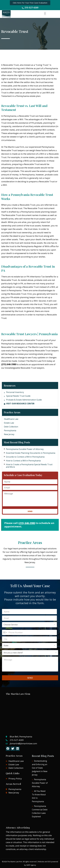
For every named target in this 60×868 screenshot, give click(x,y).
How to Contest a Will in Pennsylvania (23, 461)
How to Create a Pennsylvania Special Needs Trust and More (29, 466)
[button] (45, 13)
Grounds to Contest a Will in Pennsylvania (25, 457)
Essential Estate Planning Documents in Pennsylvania (31, 453)
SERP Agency (31, 865)
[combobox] (5, 632)
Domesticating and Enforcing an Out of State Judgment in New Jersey (40, 768)
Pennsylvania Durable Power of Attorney (25, 449)
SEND (30, 678)
